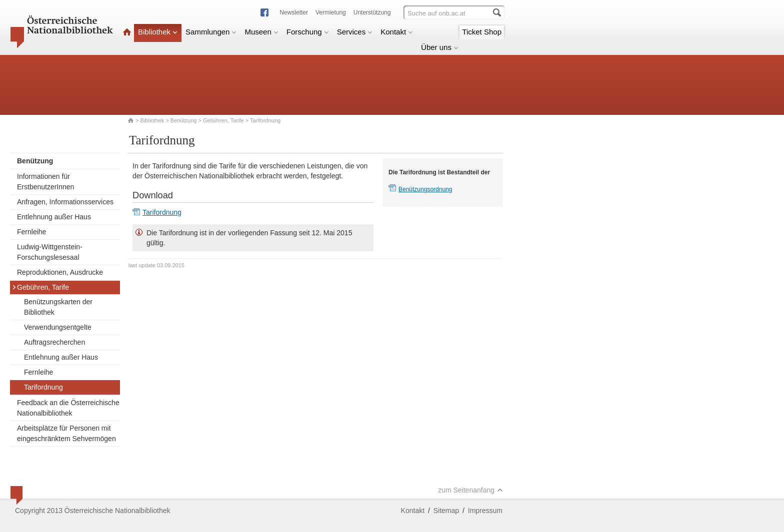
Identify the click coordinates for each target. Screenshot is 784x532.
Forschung (308, 32)
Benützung (184, 120)
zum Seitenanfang (470, 490)
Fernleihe (31, 232)
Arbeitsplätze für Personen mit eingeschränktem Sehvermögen (66, 433)
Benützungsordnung (425, 189)
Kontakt (397, 32)
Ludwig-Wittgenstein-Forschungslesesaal (50, 252)
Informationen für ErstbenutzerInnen (45, 182)
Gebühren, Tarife (223, 120)
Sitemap (446, 511)
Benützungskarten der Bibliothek (58, 307)
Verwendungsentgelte (58, 327)
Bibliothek (158, 32)
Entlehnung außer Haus (54, 217)
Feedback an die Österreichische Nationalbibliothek (68, 408)
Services (355, 32)
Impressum (485, 511)
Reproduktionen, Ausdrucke (60, 272)
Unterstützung (372, 12)
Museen (261, 32)
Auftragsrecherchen (54, 342)
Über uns (440, 47)
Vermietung (331, 12)
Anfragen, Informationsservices (65, 202)
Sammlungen (211, 32)
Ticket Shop (482, 32)
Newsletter (294, 12)
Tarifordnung (43, 387)
